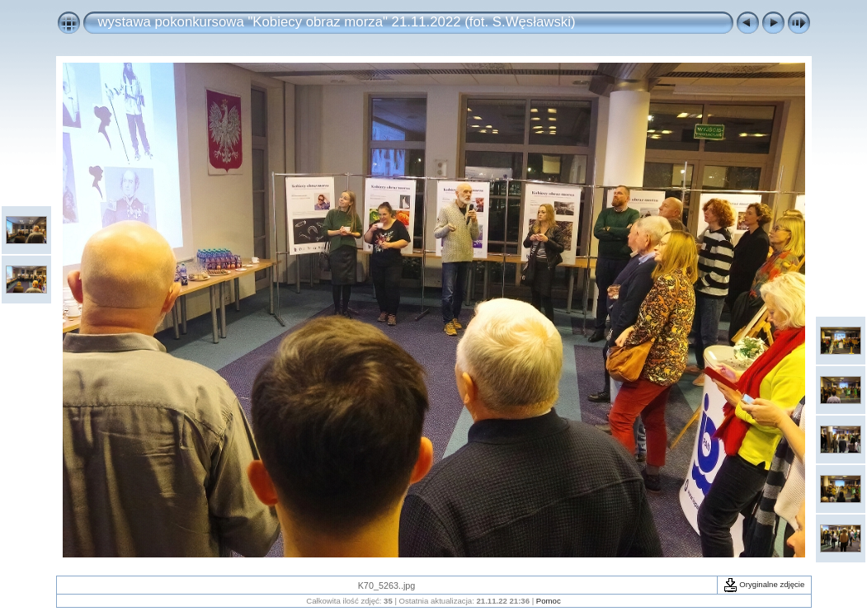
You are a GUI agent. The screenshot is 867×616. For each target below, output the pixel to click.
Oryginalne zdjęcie (764, 584)
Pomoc (549, 601)
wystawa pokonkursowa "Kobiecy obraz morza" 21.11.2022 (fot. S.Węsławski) (337, 22)
